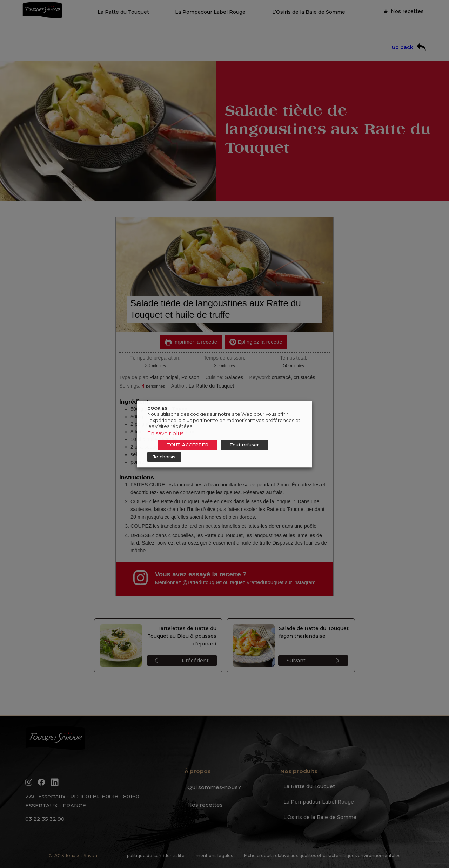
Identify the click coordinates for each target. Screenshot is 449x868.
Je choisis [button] (164, 457)
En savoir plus (165, 433)
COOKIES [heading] (157, 408)
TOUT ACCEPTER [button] (187, 445)
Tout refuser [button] (244, 445)
